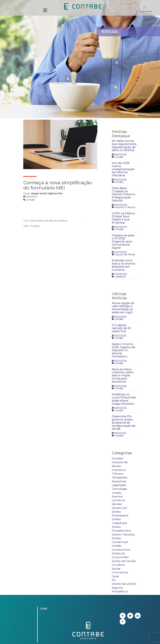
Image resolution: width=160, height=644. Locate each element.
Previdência (120, 591)
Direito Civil (119, 508)
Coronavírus (120, 572)
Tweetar (103, 122)
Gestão (117, 493)
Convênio (118, 565)
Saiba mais (75, 221)
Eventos (117, 496)
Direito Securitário (124, 584)
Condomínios (121, 550)
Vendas (117, 504)
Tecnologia (119, 489)
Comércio (119, 500)
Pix (114, 580)
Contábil (118, 458)
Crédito (117, 546)
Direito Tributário (123, 535)
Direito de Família (124, 561)
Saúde (116, 569)
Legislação (119, 485)
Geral (115, 576)
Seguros (117, 588)
